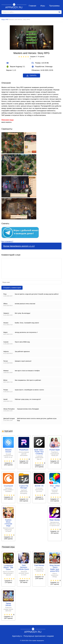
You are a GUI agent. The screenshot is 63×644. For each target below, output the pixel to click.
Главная (32, 6)
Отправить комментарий (12, 288)
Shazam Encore (8, 451)
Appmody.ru (14, 6)
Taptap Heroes (8, 604)
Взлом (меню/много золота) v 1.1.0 (19, 246)
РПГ (7, 19)
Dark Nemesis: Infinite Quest (24, 567)
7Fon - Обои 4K (55, 487)
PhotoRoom (24, 450)
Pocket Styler (55, 450)
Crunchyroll (8, 486)
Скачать (31, 75)
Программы (54, 6)
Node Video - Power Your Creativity (39, 452)
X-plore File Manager (24, 487)
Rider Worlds (55, 520)
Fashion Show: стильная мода (8, 523)
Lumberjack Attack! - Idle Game (8, 568)
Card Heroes (39, 565)
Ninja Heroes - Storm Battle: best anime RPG (55, 568)
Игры (43, 6)
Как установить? (7, 241)
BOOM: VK (39, 486)
